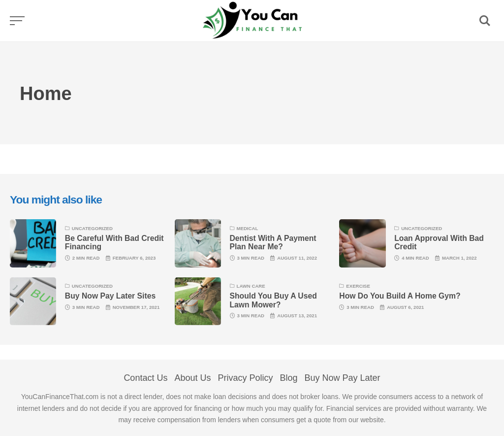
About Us (192, 378)
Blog (289, 378)
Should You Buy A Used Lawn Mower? (273, 300)
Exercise (358, 286)
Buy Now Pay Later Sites (110, 296)
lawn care (251, 286)
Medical (248, 228)
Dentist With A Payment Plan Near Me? (273, 242)
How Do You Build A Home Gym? (400, 296)
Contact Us (145, 378)
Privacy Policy (245, 378)
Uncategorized (92, 228)
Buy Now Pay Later (343, 378)
